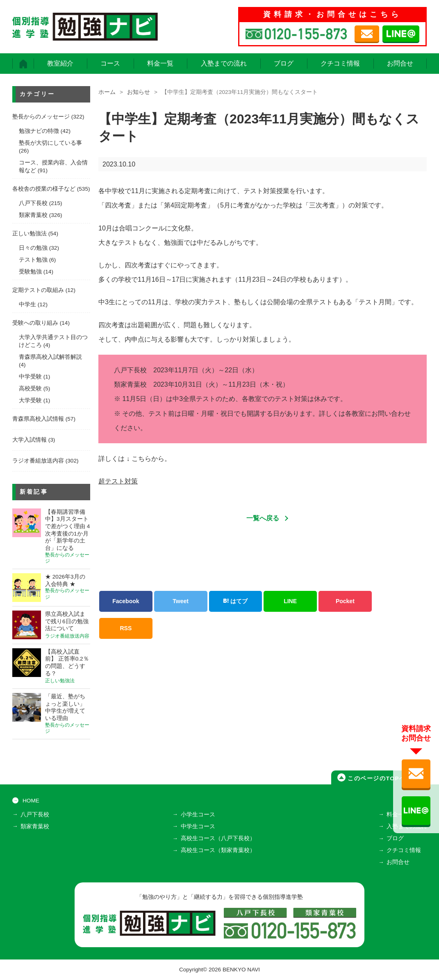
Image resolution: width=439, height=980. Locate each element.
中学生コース (198, 826)
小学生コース (198, 815)
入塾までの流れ (224, 63)
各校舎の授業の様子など (44, 189)
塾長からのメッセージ (41, 117)
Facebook (126, 601)
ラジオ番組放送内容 (38, 461)
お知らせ (139, 92)
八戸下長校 (33, 203)
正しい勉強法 (30, 234)
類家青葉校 (33, 215)
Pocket (345, 601)
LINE (290, 601)
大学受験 (30, 400)
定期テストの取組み (38, 290)
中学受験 (30, 377)
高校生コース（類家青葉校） (218, 850)
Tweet (181, 601)
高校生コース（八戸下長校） (218, 838)
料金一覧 (160, 63)
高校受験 (30, 389)
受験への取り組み (35, 323)
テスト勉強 (33, 260)
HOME (31, 801)
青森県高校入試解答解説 (50, 357)
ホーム (107, 92)
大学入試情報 (30, 440)
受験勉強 (30, 272)
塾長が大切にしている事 (50, 143)
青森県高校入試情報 (38, 419)
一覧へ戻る (263, 518)
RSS (126, 628)
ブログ (284, 63)
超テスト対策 (118, 481)
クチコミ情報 (340, 63)
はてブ (235, 601)
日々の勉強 (33, 248)
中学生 (27, 304)
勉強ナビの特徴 (39, 131)
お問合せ (400, 63)
